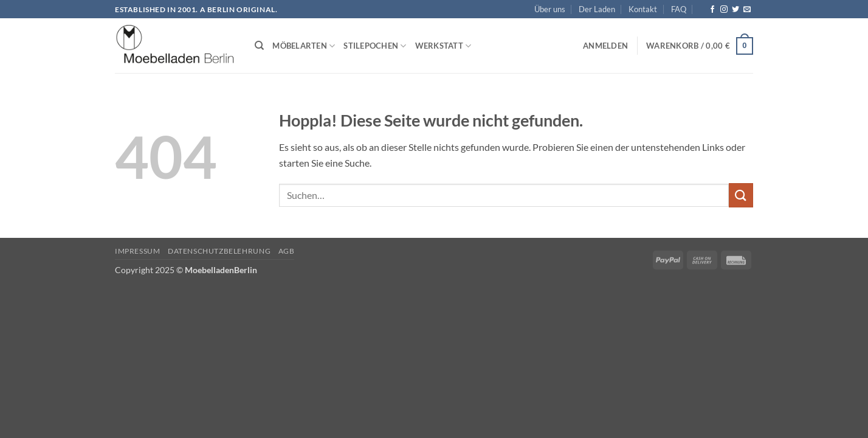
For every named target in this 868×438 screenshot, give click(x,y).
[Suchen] (259, 46)
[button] (605, 46)
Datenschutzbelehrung (219, 251)
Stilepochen (375, 46)
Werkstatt (443, 46)
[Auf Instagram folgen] (724, 10)
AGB (287, 251)
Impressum (138, 251)
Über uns (550, 9)
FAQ (679, 9)
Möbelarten (304, 46)
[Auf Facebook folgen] (712, 10)
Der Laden (597, 9)
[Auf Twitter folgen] (735, 10)
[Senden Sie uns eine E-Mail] (747, 10)
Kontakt (643, 9)
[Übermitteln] (741, 195)
